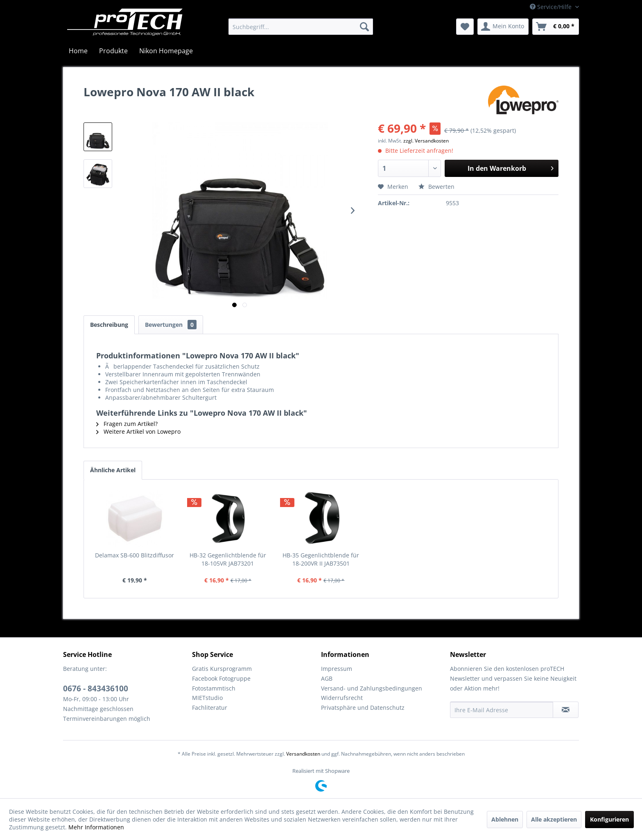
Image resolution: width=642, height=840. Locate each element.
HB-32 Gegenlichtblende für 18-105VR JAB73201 (228, 559)
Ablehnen (505, 819)
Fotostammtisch (214, 688)
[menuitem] (301, 27)
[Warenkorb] (556, 27)
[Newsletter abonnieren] (566, 710)
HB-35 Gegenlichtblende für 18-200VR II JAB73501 (321, 559)
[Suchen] (364, 27)
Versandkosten (303, 754)
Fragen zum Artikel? (127, 424)
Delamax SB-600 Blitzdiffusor (135, 555)
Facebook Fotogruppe (221, 678)
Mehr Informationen (96, 827)
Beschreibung (109, 325)
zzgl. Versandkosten (426, 141)
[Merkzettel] (465, 27)
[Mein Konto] (503, 27)
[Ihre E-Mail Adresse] (502, 710)
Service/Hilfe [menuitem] (552, 7)
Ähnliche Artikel (113, 470)
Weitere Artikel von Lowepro (138, 431)
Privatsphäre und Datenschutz (363, 708)
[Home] (78, 51)
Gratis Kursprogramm (222, 669)
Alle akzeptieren (554, 819)
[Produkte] (113, 51)
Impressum (337, 669)
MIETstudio (207, 698)
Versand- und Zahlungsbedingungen (372, 688)
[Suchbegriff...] (301, 27)
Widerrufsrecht (342, 698)
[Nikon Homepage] (166, 51)
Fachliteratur (210, 708)
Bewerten (436, 187)
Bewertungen (171, 325)
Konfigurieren (609, 819)
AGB (327, 678)
